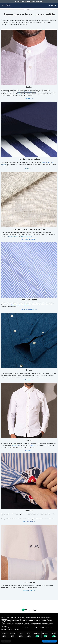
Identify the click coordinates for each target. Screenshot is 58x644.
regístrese (38, 1)
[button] (56, 615)
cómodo (32, 446)
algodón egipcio (13, 236)
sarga (19, 305)
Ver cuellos (29, 98)
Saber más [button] (6, 641)
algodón (44, 162)
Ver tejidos (29, 169)
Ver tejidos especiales (29, 239)
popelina (26, 305)
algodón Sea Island (27, 236)
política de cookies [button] (13, 622)
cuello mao (20, 94)
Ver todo (29, 380)
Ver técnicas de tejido (29, 309)
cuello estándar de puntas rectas (26, 92)
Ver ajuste (29, 450)
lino (48, 162)
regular (14, 446)
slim (18, 446)
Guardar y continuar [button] (49, 641)
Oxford (13, 305)
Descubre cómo (29, 522)
